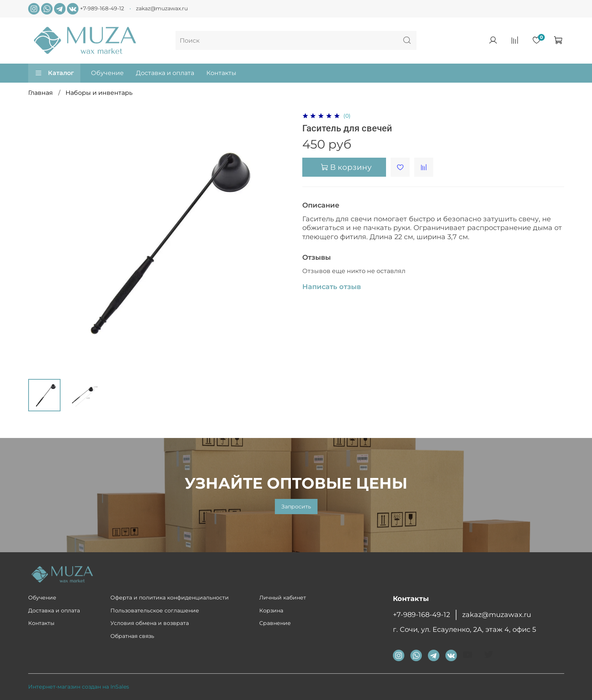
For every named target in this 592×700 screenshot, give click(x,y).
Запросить (296, 507)
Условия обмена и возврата (150, 623)
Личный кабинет (283, 598)
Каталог (54, 73)
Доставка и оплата (165, 73)
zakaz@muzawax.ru (162, 8)
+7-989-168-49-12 (102, 8)
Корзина (271, 611)
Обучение (107, 73)
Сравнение (275, 623)
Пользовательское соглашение (155, 611)
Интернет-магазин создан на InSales (79, 687)
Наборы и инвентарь (99, 93)
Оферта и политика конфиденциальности (170, 598)
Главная (41, 93)
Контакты (221, 73)
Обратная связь (132, 636)
